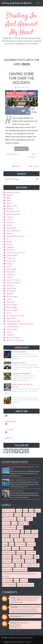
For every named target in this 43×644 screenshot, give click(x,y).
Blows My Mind (13, 211)
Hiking (9, 264)
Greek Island (12, 255)
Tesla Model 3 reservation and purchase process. (19, 575)
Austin (9, 195)
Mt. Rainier (11, 291)
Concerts (10, 222)
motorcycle (11, 288)
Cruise (9, 225)
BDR (9, 201)
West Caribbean (14, 338)
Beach (9, 203)
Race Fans (11, 302)
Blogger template (11, 642)
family (9, 242)
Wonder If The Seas (15, 340)
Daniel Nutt (21, 93)
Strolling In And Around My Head (21, 24)
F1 (8, 239)
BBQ (9, 198)
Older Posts (33, 166)
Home (17, 166)
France (10, 244)
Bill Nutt (11, 93)
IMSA (9, 266)
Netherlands (12, 296)
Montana (11, 285)
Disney (10, 233)
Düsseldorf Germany (16, 236)
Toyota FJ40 (12, 329)
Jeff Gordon (12, 269)
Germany (11, 250)
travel (9, 332)
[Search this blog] (19, 179)
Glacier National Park (16, 253)
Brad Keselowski (14, 214)
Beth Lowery (12, 206)
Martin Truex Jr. (13, 280)
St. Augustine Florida (15, 316)
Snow (20, 96)
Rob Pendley (12, 96)
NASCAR (10, 294)
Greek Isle (11, 258)
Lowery (31, 93)
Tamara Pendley (14, 321)
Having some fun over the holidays (22, 78)
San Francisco (12, 310)
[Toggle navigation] (38, 3)
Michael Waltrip (13, 283)
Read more (21, 149)
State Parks (12, 318)
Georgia (10, 247)
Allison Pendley (13, 192)
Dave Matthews (13, 231)
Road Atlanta (12, 305)
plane (9, 299)
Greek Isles (11, 261)
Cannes (10, 217)
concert (10, 220)
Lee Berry (11, 275)
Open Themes (25, 642)
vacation (10, 335)
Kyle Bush (11, 272)
